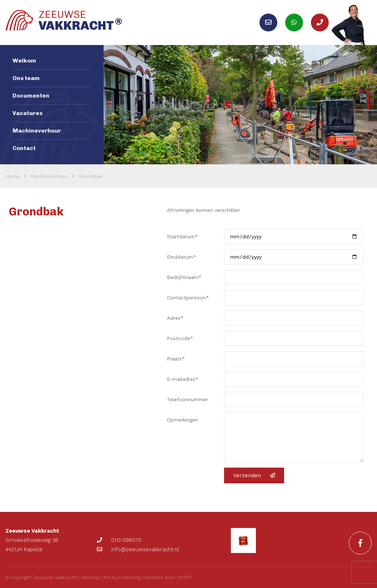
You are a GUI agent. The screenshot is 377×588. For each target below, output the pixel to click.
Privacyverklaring (122, 577)
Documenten (31, 96)
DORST (185, 577)
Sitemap (90, 577)
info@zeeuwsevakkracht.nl (138, 549)
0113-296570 (119, 540)
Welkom (24, 61)
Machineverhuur (37, 131)
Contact (24, 148)
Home (13, 176)
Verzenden (254, 475)
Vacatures (28, 113)
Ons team (26, 78)
